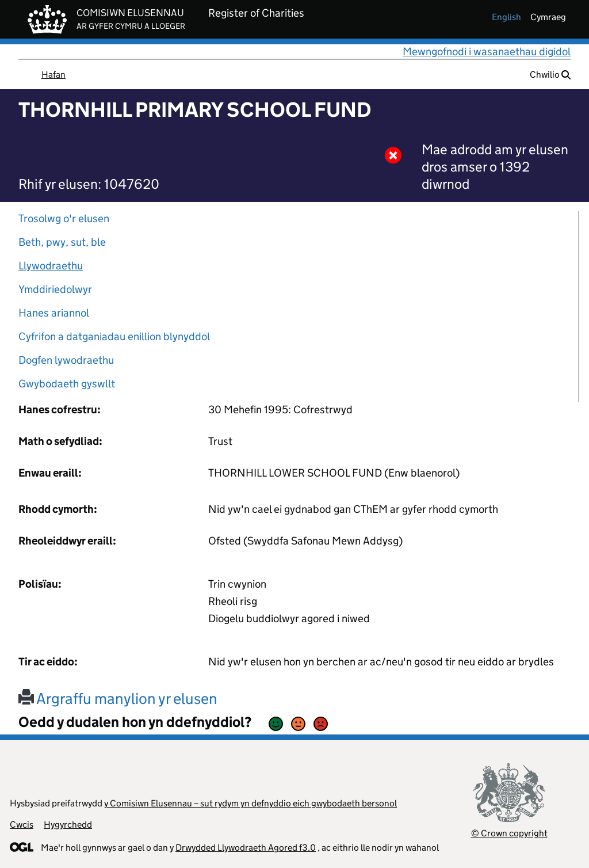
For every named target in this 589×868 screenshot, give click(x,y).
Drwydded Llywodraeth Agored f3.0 (246, 848)
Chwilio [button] (550, 75)
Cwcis (22, 825)
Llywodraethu (51, 266)
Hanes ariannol (54, 313)
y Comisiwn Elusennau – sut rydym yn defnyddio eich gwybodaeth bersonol (250, 803)
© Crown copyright (509, 833)
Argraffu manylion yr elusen (118, 698)
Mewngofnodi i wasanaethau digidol (487, 52)
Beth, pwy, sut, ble (62, 242)
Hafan (53, 75)
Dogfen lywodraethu (66, 360)
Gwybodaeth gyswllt (67, 384)
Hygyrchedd (68, 825)
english (506, 17)
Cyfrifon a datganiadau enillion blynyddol (114, 336)
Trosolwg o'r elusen (64, 218)
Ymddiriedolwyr (55, 289)
